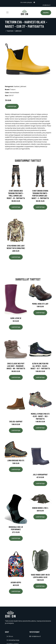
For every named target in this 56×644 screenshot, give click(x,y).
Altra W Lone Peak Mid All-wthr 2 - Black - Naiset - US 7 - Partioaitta (40, 366)
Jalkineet (19, 31)
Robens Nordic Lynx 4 (40, 508)
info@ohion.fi (47, 5)
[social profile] (34, 2)
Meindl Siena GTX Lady (40, 304)
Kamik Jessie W (16, 318)
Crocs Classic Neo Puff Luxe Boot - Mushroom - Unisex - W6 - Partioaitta (16, 366)
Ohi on (11, 636)
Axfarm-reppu (16, 582)
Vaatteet (10, 31)
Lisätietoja (12, 106)
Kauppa (46, 13)
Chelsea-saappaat (16, 421)
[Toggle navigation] (7, 12)
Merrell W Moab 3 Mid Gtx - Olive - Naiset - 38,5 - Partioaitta (40, 416)
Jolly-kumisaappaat (40, 474)
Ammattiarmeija (14, 640)
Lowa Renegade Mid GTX (16, 460)
